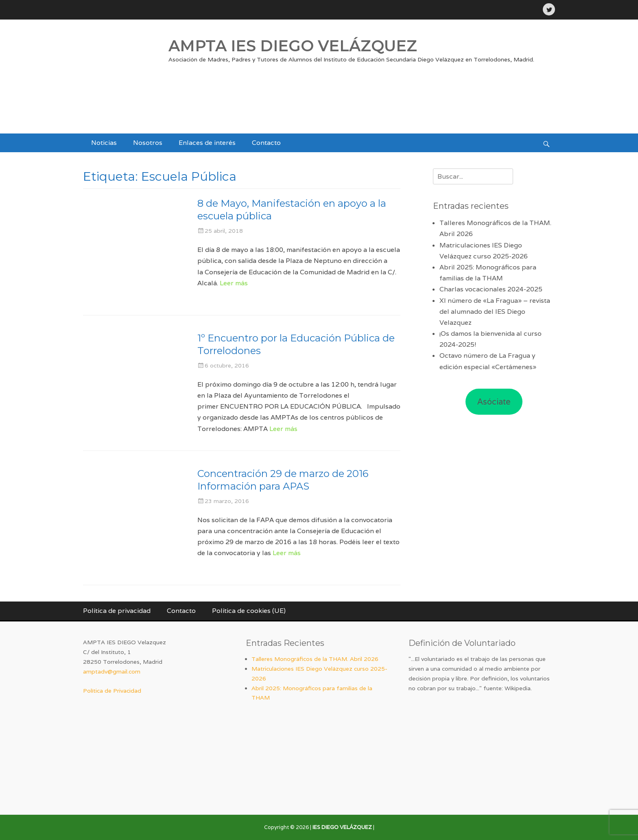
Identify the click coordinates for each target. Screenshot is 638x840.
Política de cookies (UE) (249, 611)
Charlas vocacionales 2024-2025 (491, 289)
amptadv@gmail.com (112, 672)
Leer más (234, 283)
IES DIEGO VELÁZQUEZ (342, 827)
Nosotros (148, 143)
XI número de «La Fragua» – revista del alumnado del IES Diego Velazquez (495, 312)
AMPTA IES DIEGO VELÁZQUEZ (293, 46)
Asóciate (494, 402)
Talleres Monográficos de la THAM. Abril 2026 (315, 659)
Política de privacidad (117, 611)
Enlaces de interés (207, 143)
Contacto (266, 143)
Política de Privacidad (112, 691)
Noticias (104, 143)
